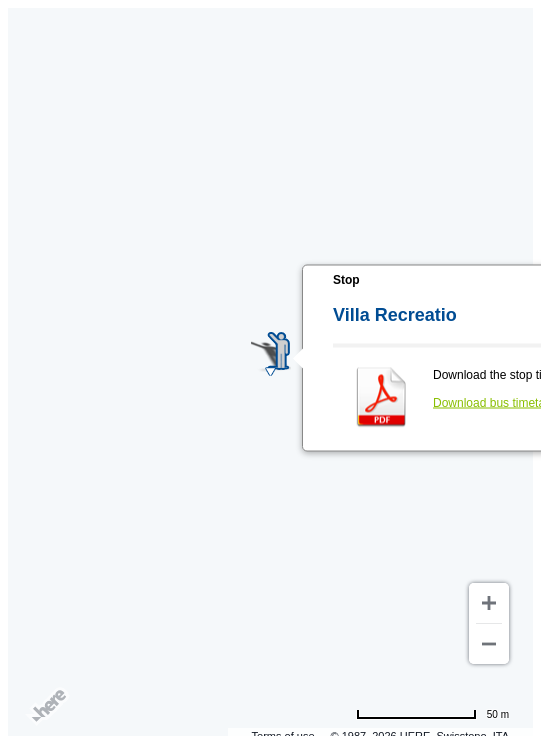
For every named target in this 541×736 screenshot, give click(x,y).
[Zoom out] (489, 644)
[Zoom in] (489, 603)
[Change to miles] (432, 714)
